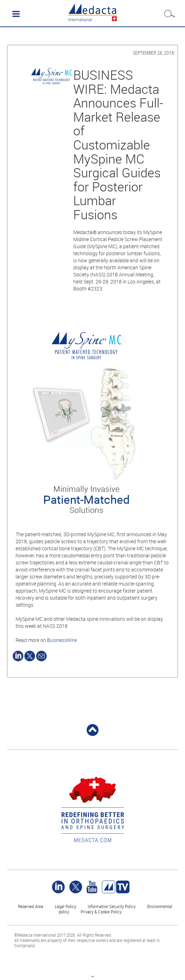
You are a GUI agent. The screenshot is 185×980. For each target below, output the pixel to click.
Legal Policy (65, 906)
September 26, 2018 (153, 53)
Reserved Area (31, 906)
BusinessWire (62, 640)
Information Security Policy (112, 906)
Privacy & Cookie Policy (101, 912)
